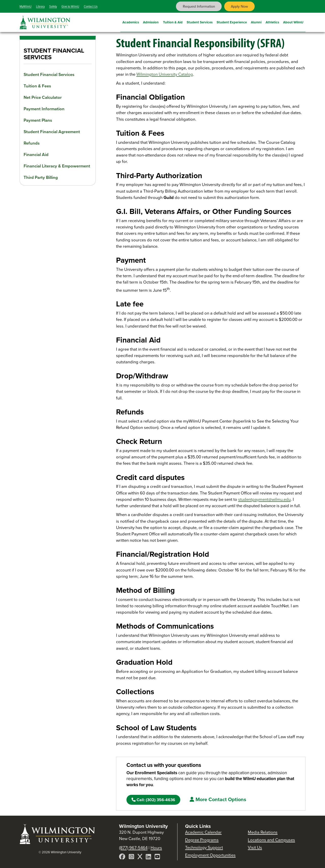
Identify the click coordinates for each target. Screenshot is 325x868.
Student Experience (232, 22)
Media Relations (263, 832)
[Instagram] (132, 857)
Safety (53, 6)
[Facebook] (123, 857)
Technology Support (204, 848)
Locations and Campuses (271, 840)
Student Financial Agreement (52, 132)
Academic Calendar (203, 832)
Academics (131, 22)
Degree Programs (202, 840)
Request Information (199, 6)
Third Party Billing (41, 177)
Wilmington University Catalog (165, 74)
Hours (156, 848)
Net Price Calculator (43, 97)
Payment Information (44, 109)
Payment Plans (38, 120)
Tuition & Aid (173, 22)
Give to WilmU (70, 6)
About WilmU (293, 22)
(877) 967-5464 (133, 848)
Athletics (272, 22)
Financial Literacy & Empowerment (57, 166)
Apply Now (239, 6)
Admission (151, 22)
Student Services (200, 22)
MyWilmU (26, 6)
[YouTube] (157, 857)
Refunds (32, 143)
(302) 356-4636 (153, 800)
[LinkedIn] (149, 857)
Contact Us (91, 6)
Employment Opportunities (210, 855)
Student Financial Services (49, 75)
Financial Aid (36, 155)
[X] (140, 857)
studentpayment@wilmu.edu (264, 499)
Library (40, 6)
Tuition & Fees (37, 86)
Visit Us (255, 848)
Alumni (256, 22)
